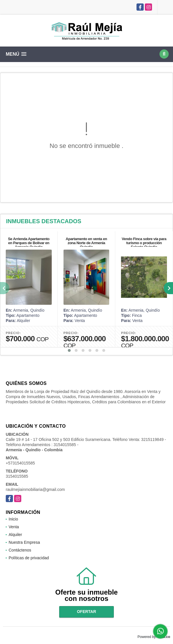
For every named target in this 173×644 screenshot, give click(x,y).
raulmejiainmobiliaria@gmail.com (35, 489)
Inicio (13, 519)
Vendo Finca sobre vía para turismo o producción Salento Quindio (144, 243)
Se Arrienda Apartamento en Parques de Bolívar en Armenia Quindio (29, 243)
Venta (14, 527)
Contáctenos (20, 550)
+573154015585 (20, 463)
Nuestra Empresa (24, 542)
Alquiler (15, 535)
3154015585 (17, 476)
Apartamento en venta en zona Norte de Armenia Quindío (86, 243)
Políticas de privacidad (29, 558)
